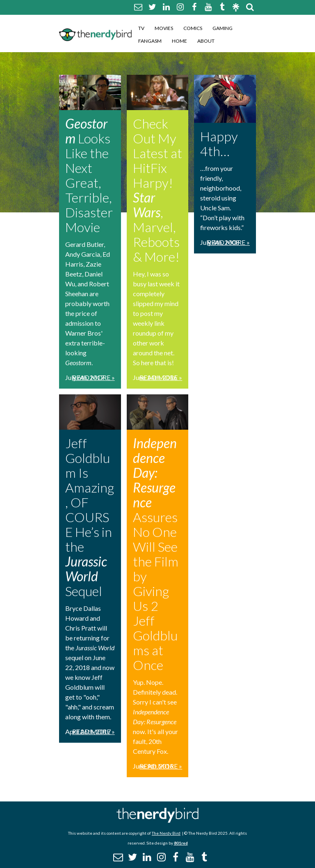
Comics (193, 28)
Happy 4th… (219, 144)
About (206, 41)
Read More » (94, 377)
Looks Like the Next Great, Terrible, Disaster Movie (89, 175)
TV (141, 28)
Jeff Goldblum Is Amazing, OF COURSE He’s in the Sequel (90, 517)
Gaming (223, 28)
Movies (164, 28)
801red (181, 843)
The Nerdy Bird (166, 833)
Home (179, 41)
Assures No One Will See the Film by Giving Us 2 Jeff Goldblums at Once (156, 554)
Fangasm (150, 41)
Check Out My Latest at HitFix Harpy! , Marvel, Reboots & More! (157, 190)
